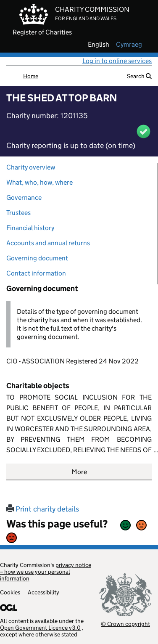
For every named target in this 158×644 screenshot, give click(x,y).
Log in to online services (117, 61)
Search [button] (139, 76)
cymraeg (129, 45)
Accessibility (43, 592)
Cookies (10, 592)
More (79, 472)
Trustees (18, 213)
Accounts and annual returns (48, 243)
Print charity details (43, 509)
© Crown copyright (125, 624)
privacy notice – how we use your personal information (46, 572)
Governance (24, 197)
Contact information (36, 273)
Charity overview (31, 167)
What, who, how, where (39, 182)
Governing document (37, 258)
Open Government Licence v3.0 (40, 628)
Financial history (30, 228)
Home (31, 76)
